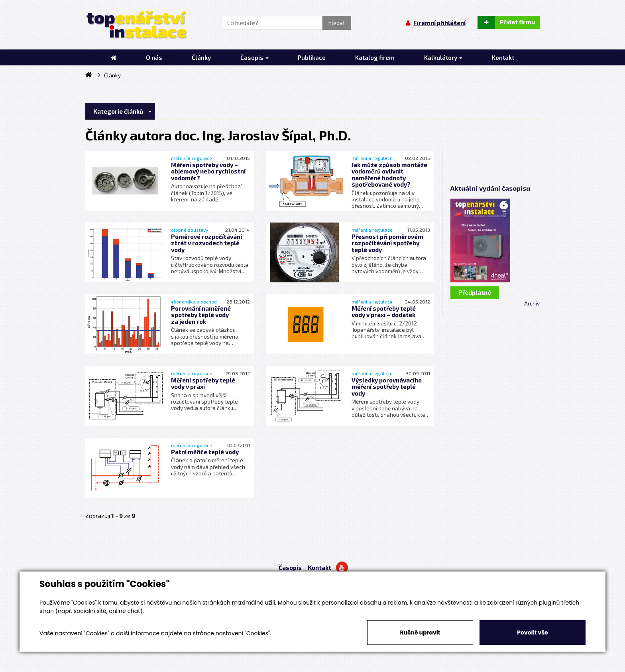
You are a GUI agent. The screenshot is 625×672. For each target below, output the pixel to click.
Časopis (290, 568)
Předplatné (475, 292)
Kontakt (319, 568)
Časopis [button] (255, 57)
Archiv (532, 303)
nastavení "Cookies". (243, 633)
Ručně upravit (420, 633)
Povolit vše (532, 633)
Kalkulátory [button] (443, 57)
